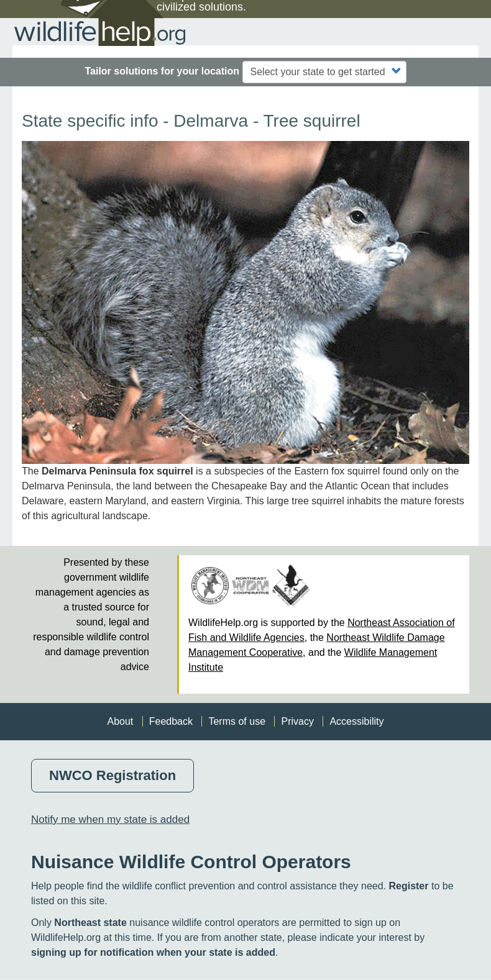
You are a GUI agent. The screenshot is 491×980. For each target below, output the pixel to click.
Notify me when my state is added (110, 819)
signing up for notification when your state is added (153, 952)
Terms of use (237, 721)
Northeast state (90, 923)
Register (408, 886)
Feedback (171, 721)
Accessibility (356, 721)
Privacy (297, 721)
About (120, 721)
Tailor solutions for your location (162, 71)
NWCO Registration (112, 775)
